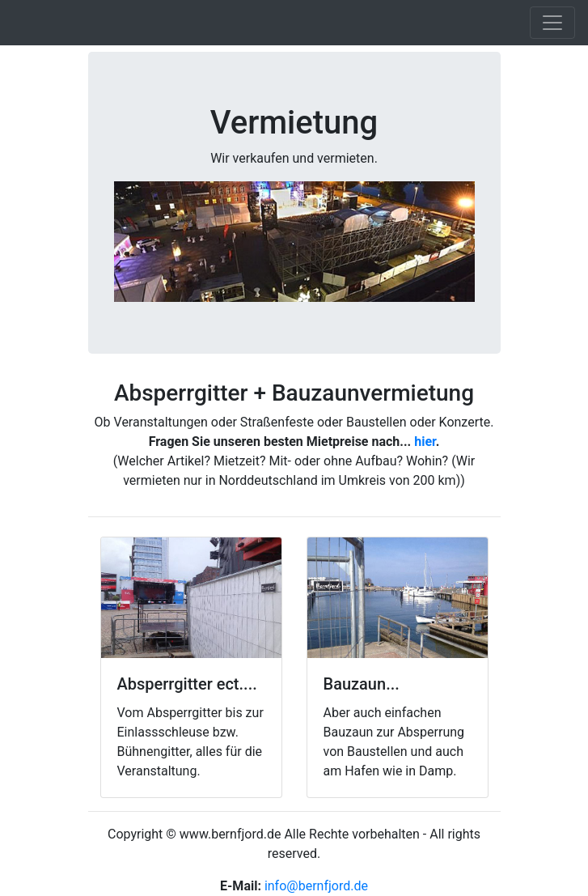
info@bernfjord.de (316, 886)
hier (425, 442)
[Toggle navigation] (552, 23)
